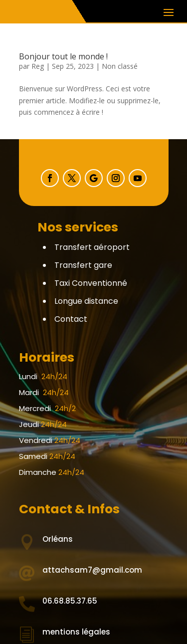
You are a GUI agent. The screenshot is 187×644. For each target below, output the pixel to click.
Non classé (120, 66)
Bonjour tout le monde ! (63, 56)
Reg (38, 66)
